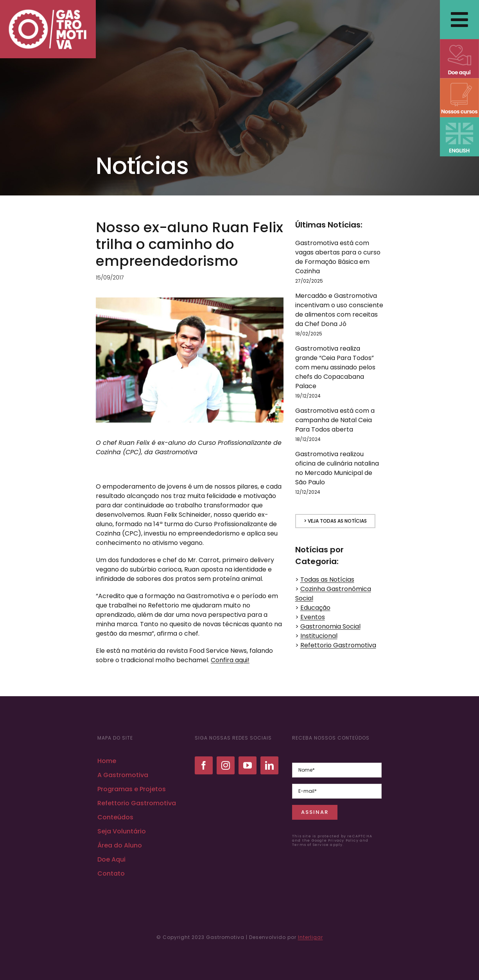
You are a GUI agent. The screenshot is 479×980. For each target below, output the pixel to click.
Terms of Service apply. (318, 845)
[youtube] (248, 765)
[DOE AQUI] (459, 42)
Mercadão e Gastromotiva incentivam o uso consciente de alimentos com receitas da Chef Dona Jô (339, 310)
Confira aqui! (230, 660)
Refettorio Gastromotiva (338, 645)
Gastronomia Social (330, 626)
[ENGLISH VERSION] (459, 120)
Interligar (310, 937)
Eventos (313, 617)
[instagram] (226, 765)
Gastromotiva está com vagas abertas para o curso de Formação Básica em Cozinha (338, 257)
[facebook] (204, 765)
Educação (315, 608)
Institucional (319, 636)
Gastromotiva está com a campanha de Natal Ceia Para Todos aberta (335, 420)
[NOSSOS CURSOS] (459, 81)
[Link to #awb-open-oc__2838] (459, 20)
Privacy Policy (343, 840)
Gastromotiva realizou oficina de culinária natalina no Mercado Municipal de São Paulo (337, 468)
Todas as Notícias (327, 580)
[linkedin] (269, 765)
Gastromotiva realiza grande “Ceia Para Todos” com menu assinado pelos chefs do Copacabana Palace (335, 367)
